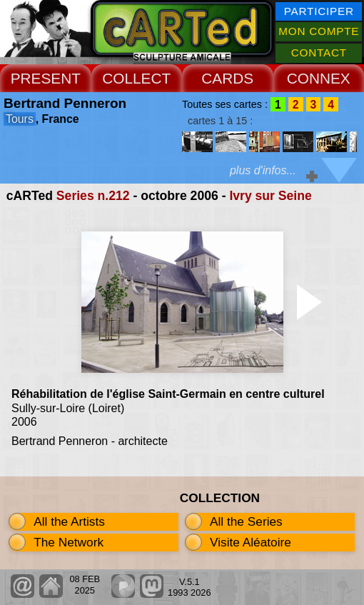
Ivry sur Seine (270, 196)
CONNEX (319, 78)
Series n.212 (93, 196)
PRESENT (46, 78)
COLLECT (136, 78)
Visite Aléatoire (251, 542)
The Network (69, 542)
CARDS (227, 78)
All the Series (246, 521)
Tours (20, 119)
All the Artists (69, 521)
